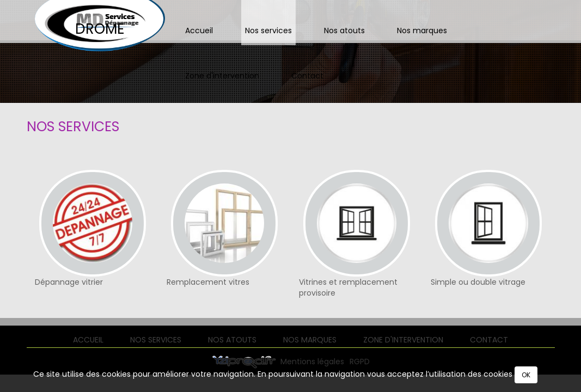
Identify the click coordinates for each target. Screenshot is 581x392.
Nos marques (422, 30)
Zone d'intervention (222, 76)
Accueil (199, 30)
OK (526, 375)
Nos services (268, 30)
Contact (307, 76)
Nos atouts (344, 30)
